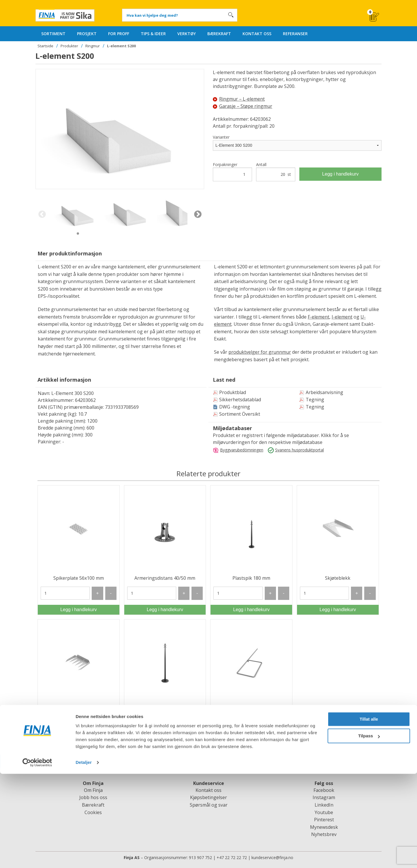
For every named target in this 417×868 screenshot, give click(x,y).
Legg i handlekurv (340, 174)
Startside (45, 46)
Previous (42, 214)
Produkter (69, 46)
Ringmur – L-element (239, 99)
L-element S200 (121, 46)
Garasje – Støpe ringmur (243, 106)
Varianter (221, 137)
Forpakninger (232, 172)
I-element (342, 317)
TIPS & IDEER (153, 34)
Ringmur (93, 46)
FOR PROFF (119, 34)
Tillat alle (369, 813)
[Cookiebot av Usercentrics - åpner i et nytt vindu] (37, 857)
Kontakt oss (208, 790)
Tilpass (369, 830)
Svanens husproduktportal (299, 450)
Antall (276, 172)
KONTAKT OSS (257, 34)
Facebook (324, 790)
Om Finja (93, 790)
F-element (319, 317)
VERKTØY (187, 34)
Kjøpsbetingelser (208, 797)
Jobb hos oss (93, 797)
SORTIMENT (53, 34)
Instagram (324, 797)
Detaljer (84, 857)
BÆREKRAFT (219, 34)
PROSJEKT (87, 34)
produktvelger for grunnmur (260, 352)
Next (198, 214)
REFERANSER (295, 34)
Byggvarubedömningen (242, 450)
